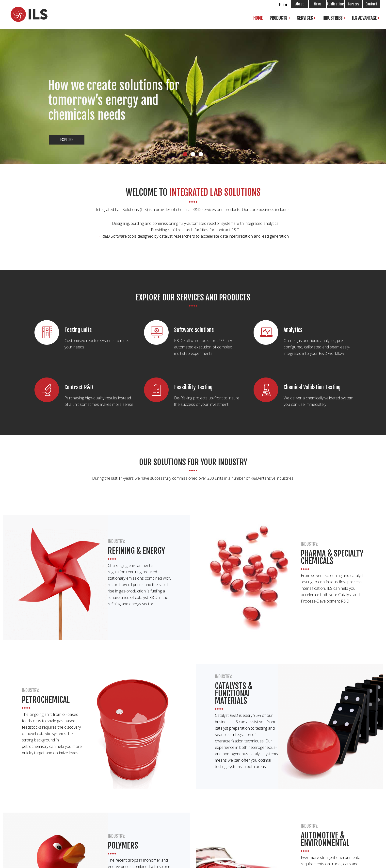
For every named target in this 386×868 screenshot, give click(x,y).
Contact (371, 4)
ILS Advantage (364, 18)
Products (278, 18)
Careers (354, 4)
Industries (332, 18)
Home (258, 18)
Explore (67, 140)
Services (305, 18)
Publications (335, 4)
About (300, 4)
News (318, 4)
